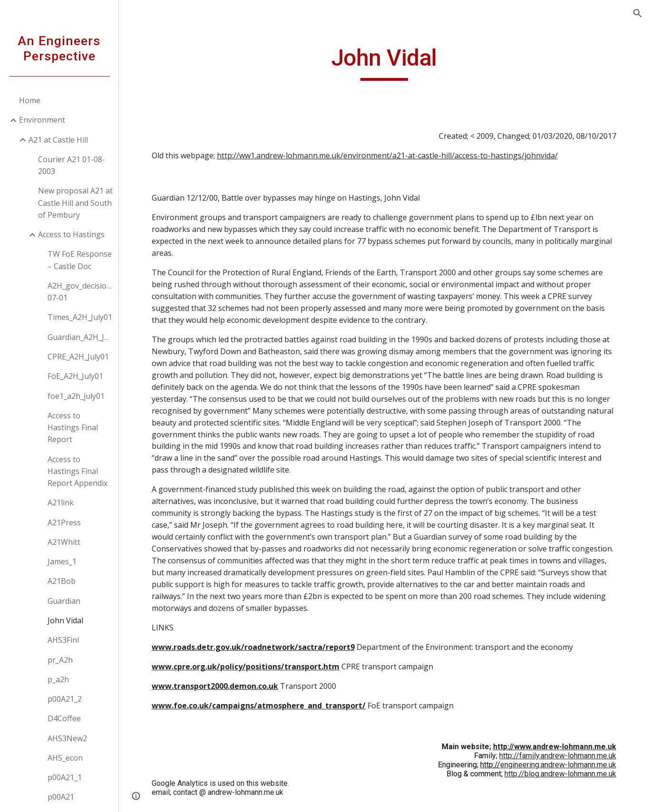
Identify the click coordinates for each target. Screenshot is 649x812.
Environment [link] (42, 120)
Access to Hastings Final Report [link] (73, 428)
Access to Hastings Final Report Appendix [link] (77, 471)
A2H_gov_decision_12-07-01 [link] (80, 292)
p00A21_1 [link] (65, 777)
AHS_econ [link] (65, 758)
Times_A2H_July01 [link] (80, 317)
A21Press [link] (64, 522)
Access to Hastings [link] (71, 234)
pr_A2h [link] (60, 660)
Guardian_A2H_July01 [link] (80, 337)
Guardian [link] (64, 601)
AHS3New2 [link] (67, 738)
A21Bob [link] (62, 581)
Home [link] (30, 100)
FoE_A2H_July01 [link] (75, 376)
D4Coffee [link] (64, 718)
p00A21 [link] (61, 797)
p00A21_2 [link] (65, 699)
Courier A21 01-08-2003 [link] (72, 165)
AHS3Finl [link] (63, 640)
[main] (384, 62)
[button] (638, 13)
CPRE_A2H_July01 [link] (78, 357)
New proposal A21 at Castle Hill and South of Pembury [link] (75, 203)
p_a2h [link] (58, 679)
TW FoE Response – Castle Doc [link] (80, 260)
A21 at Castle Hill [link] (58, 140)
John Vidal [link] (65, 620)
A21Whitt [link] (64, 542)
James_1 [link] (62, 561)
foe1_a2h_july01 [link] (76, 396)
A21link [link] (61, 503)
